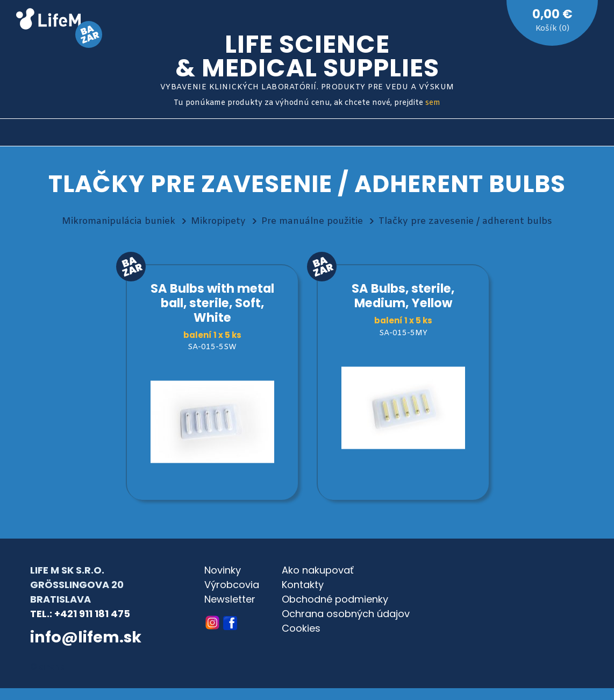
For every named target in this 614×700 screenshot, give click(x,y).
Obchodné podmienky (335, 599)
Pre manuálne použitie (312, 221)
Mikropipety (218, 221)
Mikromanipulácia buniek (119, 221)
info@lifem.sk (86, 637)
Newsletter (230, 599)
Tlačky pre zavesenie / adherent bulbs (465, 221)
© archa (48, 667)
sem (433, 103)
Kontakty (303, 585)
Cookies (301, 628)
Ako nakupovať (318, 570)
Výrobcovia (232, 585)
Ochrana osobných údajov (346, 614)
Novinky (223, 570)
